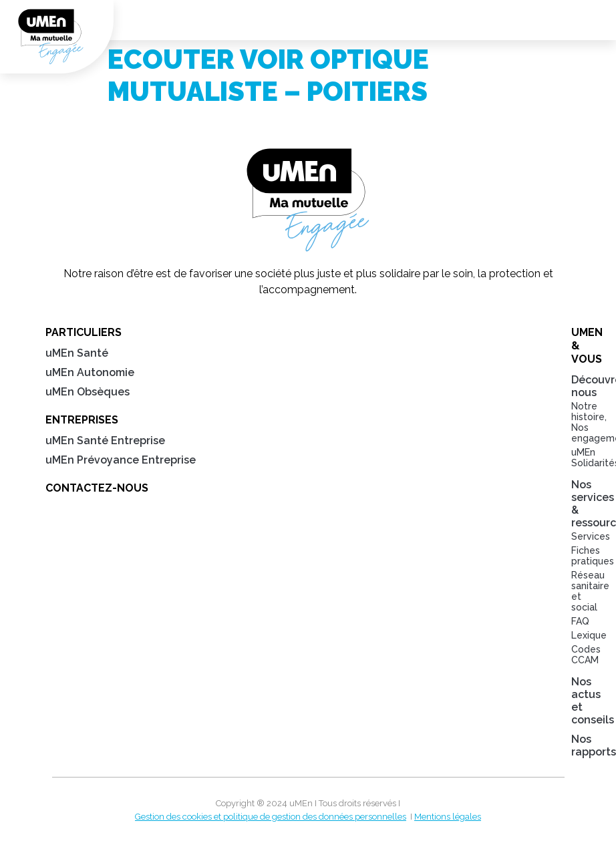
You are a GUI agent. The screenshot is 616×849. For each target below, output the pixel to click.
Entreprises (82, 420)
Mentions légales (448, 817)
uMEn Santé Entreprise (105, 441)
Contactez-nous (97, 488)
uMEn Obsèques (88, 392)
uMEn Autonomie (90, 372)
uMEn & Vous (578, 346)
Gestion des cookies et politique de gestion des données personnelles (271, 817)
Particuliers (84, 332)
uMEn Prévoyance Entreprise (121, 460)
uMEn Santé (77, 353)
